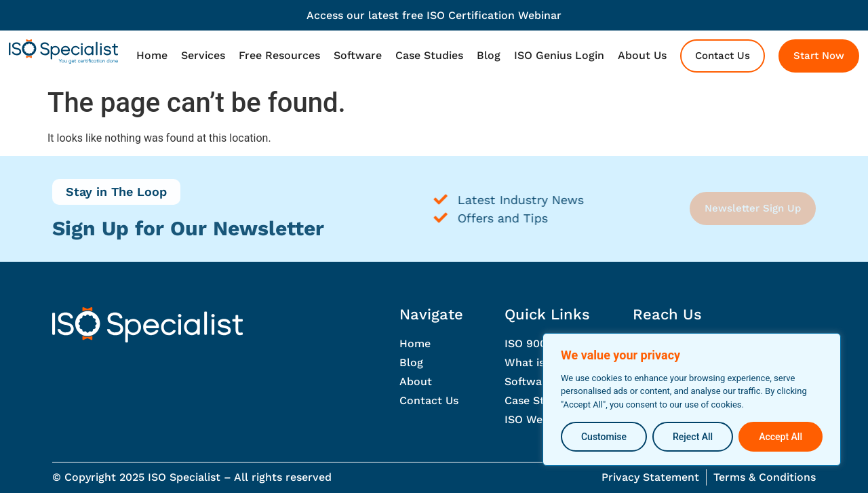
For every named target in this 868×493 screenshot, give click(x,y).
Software (358, 55)
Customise (604, 437)
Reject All (693, 437)
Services (203, 55)
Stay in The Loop (116, 192)
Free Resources (279, 55)
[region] (692, 400)
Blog (489, 55)
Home (152, 55)
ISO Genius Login (559, 55)
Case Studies (429, 55)
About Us (642, 55)
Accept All (781, 437)
